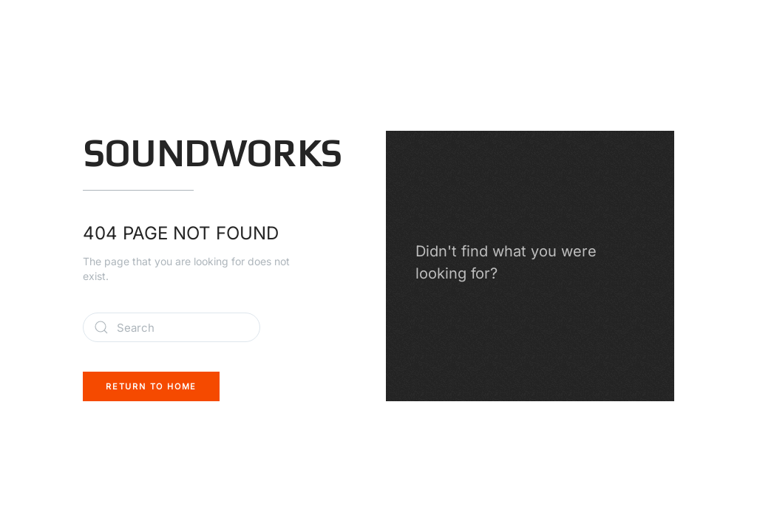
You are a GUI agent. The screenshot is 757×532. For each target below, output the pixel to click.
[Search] (172, 327)
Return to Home (151, 386)
